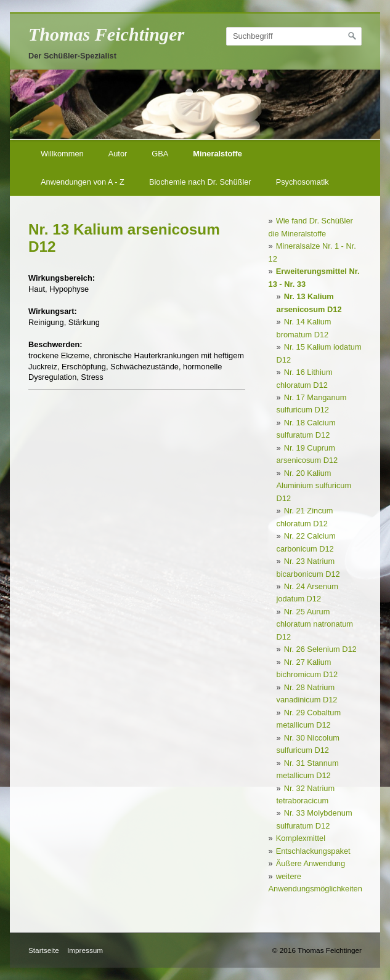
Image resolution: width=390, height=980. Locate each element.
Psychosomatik (303, 182)
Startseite (44, 950)
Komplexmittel (301, 838)
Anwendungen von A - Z (83, 182)
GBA (160, 154)
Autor (118, 154)
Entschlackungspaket (313, 851)
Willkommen (62, 154)
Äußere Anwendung (311, 863)
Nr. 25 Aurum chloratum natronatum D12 (315, 624)
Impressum (85, 950)
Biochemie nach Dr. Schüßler (200, 182)
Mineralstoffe (217, 154)
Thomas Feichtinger (106, 34)
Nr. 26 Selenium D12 (320, 649)
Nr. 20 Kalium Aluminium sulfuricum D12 (314, 486)
